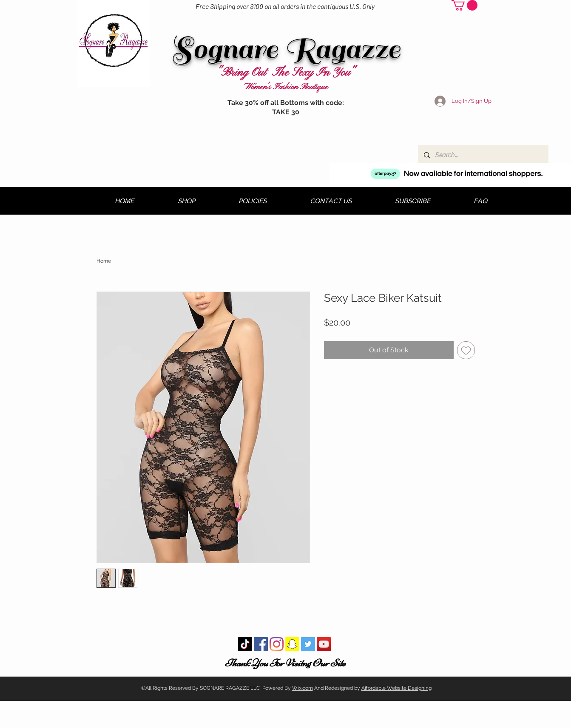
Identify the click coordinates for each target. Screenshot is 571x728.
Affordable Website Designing (396, 688)
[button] (464, 5)
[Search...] (483, 156)
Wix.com (303, 688)
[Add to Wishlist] (466, 350)
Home (104, 261)
